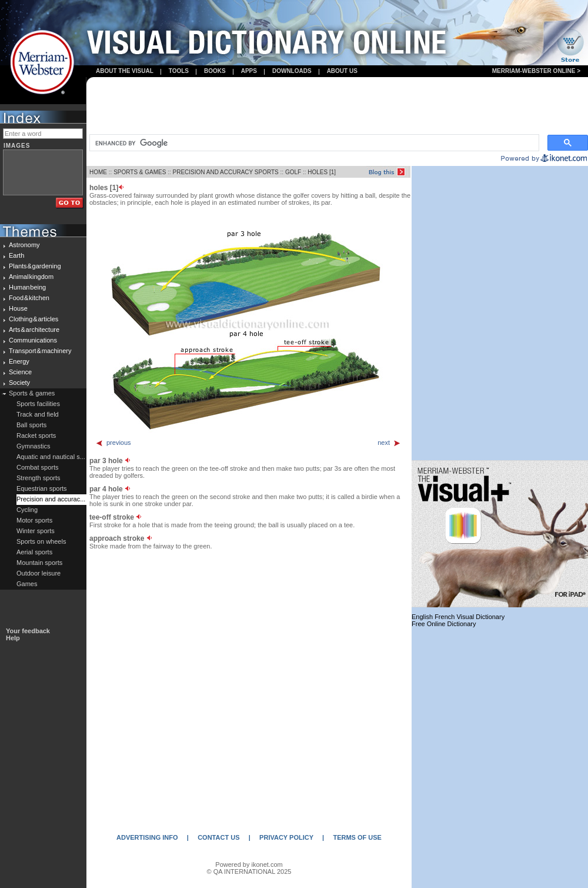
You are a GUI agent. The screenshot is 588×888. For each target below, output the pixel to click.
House (18, 308)
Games (27, 584)
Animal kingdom (31, 277)
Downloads (292, 71)
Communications (33, 340)
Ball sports (31, 425)
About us (342, 71)
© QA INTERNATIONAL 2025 (249, 872)
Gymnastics (33, 446)
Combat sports (38, 467)
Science (20, 372)
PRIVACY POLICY (286, 837)
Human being (27, 287)
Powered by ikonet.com (249, 864)
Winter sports (36, 531)
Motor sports (34, 520)
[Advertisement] (338, 107)
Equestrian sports (42, 488)
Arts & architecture (34, 330)
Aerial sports (34, 552)
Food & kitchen (29, 298)
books (215, 71)
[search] (313, 143)
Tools (179, 71)
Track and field (38, 414)
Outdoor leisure (39, 573)
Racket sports (36, 435)
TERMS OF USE (357, 837)
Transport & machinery (40, 351)
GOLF (293, 172)
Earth (16, 255)
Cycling (27, 510)
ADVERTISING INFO (147, 837)
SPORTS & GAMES (140, 172)
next (389, 443)
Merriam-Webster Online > (536, 71)
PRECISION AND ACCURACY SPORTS (226, 172)
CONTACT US (218, 837)
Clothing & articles (34, 319)
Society (19, 383)
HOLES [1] (322, 172)
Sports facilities (38, 404)
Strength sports (39, 478)
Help (13, 638)
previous (113, 443)
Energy (19, 361)
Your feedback (28, 631)
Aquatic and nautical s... (51, 457)
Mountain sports (39, 563)
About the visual (125, 71)
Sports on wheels (41, 541)
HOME (98, 172)
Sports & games (32, 393)
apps (249, 71)
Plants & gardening (35, 266)
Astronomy (24, 245)
